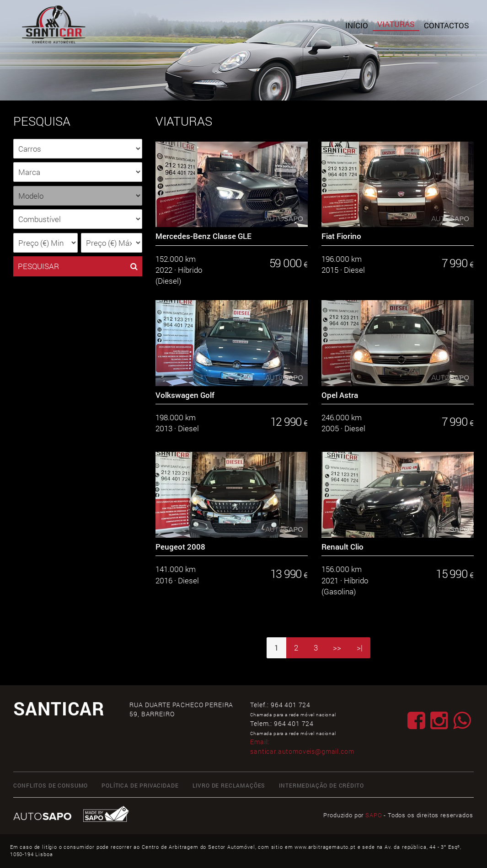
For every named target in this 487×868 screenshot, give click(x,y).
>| (360, 648)
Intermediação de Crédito (321, 786)
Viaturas (396, 24)
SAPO (374, 815)
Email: (302, 746)
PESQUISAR (78, 266)
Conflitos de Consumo (51, 786)
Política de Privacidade (140, 786)
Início (357, 25)
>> (337, 648)
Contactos (447, 25)
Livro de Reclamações (229, 786)
